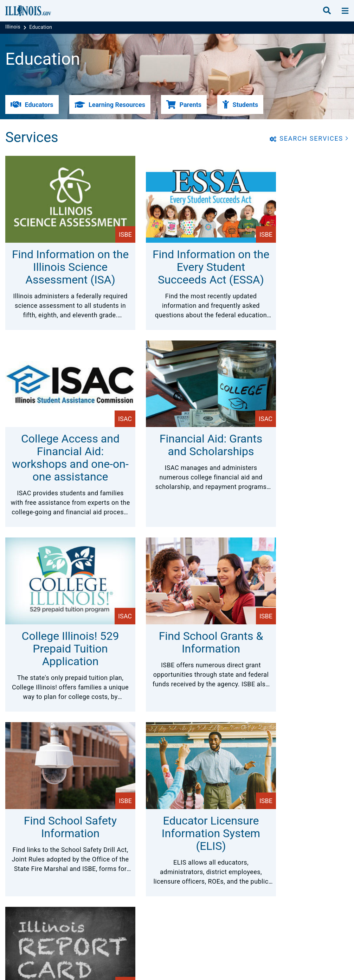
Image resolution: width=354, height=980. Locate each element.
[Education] (41, 27)
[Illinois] (14, 27)
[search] (327, 11)
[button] (32, 104)
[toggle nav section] (345, 11)
